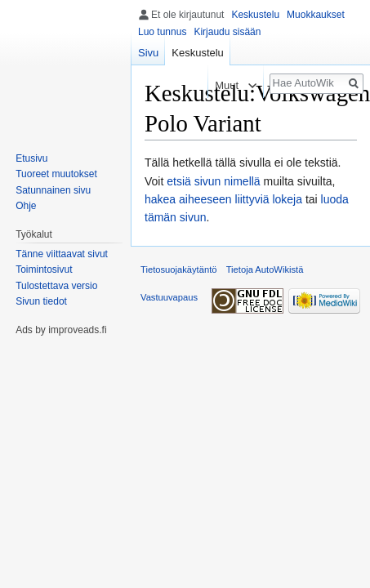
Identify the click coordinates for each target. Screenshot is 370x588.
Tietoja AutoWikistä (265, 269)
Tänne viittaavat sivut (62, 254)
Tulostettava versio (56, 286)
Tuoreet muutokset (56, 174)
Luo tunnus (162, 32)
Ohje (26, 206)
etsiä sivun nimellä (213, 181)
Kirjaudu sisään (227, 32)
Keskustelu (255, 15)
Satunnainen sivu (53, 190)
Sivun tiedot (41, 301)
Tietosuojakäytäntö (179, 269)
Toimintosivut (44, 269)
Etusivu (31, 158)
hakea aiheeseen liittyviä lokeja (223, 199)
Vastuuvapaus (169, 297)
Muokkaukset (316, 15)
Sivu (148, 53)
